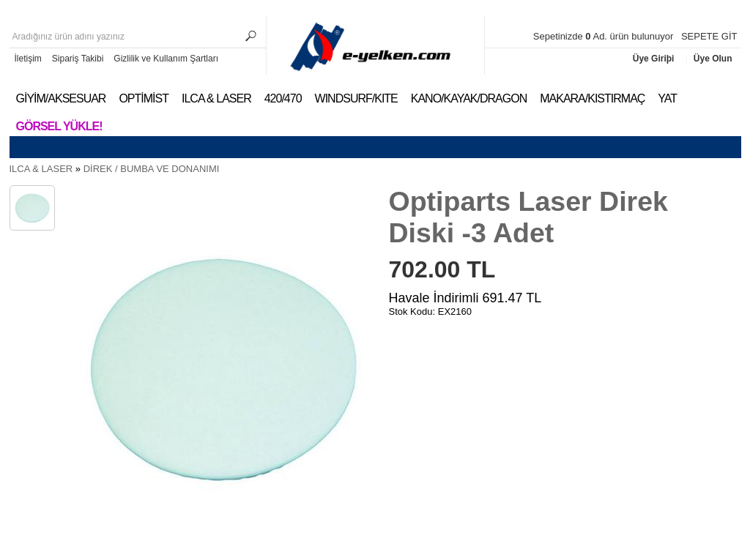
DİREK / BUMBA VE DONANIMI (152, 169)
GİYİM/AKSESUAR (61, 98)
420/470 (283, 98)
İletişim (28, 59)
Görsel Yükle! (59, 126)
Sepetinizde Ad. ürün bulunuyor (605, 36)
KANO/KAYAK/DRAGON (469, 98)
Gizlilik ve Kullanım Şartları (166, 59)
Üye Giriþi (655, 59)
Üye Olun (713, 59)
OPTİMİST (144, 98)
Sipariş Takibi (78, 59)
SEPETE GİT (709, 36)
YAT (667, 98)
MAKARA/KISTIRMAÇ (592, 98)
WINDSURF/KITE (356, 98)
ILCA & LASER (216, 98)
